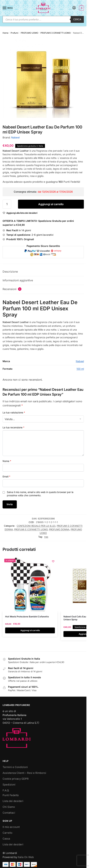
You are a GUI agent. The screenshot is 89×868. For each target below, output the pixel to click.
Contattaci (9, 813)
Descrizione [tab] (10, 272)
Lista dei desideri (13, 801)
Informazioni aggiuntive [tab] (18, 280)
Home (5, 33)
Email (6, 476)
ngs (46, 537)
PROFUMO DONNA (59, 529)
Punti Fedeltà (11, 795)
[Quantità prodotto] (7, 204)
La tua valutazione (14, 412)
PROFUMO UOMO (29, 33)
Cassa (6, 839)
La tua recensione (13, 427)
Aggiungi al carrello (51, 204)
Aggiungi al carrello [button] (30, 630)
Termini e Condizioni (15, 767)
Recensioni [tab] (12, 289)
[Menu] (8, 8)
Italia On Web (26, 857)
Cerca (77, 19)
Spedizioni (9, 785)
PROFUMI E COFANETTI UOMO (56, 33)
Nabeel (15, 137)
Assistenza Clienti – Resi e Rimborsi (24, 773)
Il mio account (11, 827)
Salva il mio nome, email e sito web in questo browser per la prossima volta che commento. (40, 494)
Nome (7, 461)
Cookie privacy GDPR (16, 779)
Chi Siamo (9, 807)
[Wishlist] (22, 213)
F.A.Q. (6, 790)
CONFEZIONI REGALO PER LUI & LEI (36, 526)
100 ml (80, 369)
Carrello (7, 833)
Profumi (14, 33)
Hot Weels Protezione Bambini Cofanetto (27, 617)
